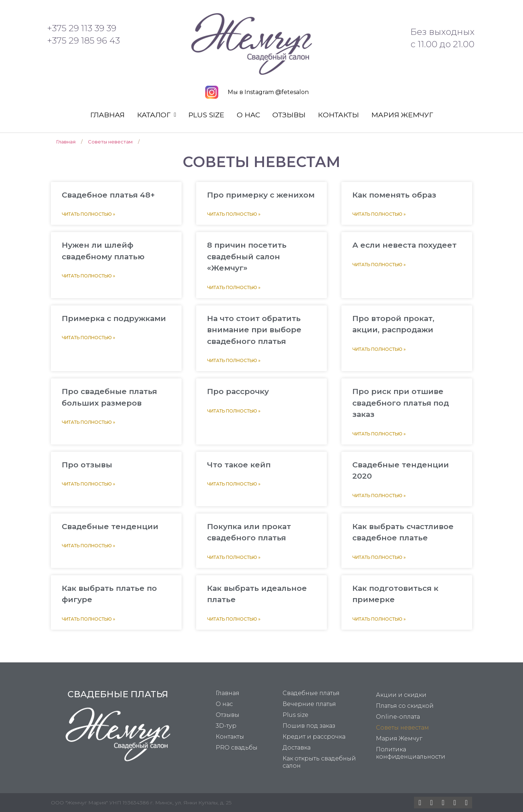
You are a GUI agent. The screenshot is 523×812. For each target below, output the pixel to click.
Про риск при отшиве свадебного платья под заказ (401, 403)
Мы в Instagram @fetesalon (268, 92)
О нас (248, 115)
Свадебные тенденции (110, 526)
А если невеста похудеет (404, 245)
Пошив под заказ (309, 726)
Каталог (157, 115)
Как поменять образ (394, 195)
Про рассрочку (238, 391)
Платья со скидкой (405, 706)
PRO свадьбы (237, 748)
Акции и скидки (401, 695)
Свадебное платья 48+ (108, 195)
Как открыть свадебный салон (319, 762)
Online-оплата (398, 717)
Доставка (297, 748)
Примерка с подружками (114, 318)
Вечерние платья (309, 704)
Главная (107, 115)
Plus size (206, 115)
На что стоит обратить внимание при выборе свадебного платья (254, 330)
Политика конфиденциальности (411, 753)
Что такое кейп (239, 465)
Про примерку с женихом (261, 195)
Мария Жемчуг (402, 115)
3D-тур (226, 726)
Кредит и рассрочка (314, 737)
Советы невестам (402, 728)
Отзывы (289, 115)
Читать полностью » (88, 214)
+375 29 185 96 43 (84, 40)
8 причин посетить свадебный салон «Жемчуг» (247, 256)
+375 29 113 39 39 (82, 28)
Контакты (338, 115)
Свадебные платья (311, 693)
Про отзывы (87, 465)
